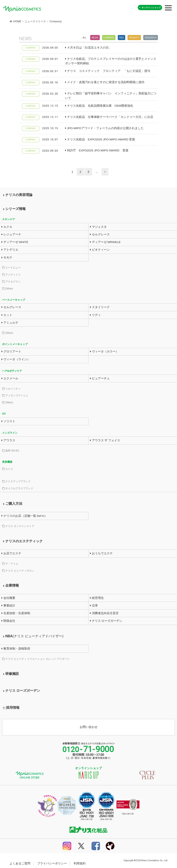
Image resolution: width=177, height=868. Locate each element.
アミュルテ (10, 323)
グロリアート (11, 352)
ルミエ (8, 469)
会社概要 (8, 598)
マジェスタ (98, 227)
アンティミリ (11, 275)
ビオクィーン (100, 250)
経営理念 (97, 598)
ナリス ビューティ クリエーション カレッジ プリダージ (36, 659)
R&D (122, 38)
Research (151, 38)
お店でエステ (11, 553)
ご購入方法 (13, 504)
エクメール (10, 378)
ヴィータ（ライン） (16, 359)
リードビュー (11, 268)
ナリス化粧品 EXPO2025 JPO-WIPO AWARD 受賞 (100, 139)
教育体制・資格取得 (16, 649)
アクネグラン (11, 282)
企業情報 (11, 585)
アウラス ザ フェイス (105, 440)
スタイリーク (100, 307)
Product (134, 38)
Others (8, 289)
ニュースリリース (35, 21)
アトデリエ (10, 250)
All (84, 38)
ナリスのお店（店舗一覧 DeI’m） (24, 516)
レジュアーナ (11, 234)
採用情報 (11, 708)
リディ (95, 315)
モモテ (7, 258)
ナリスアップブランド (16, 481)
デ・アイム (10, 564)
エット (7, 315)
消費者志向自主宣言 (104, 613)
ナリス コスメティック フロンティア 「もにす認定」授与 (108, 71)
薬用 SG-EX (11, 451)
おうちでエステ (101, 553)
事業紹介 (8, 606)
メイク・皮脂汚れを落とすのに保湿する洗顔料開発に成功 (105, 82)
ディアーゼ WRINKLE (105, 242)
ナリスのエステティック (23, 541)
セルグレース (100, 234)
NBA (33, 636)
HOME (17, 21)
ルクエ (7, 227)
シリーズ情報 (14, 209)
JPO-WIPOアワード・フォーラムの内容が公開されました (104, 128)
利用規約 (80, 863)
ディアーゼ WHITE (15, 242)
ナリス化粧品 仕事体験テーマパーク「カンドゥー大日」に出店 (109, 117)
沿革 (94, 606)
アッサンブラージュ (15, 396)
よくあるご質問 (20, 863)
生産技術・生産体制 (16, 613)
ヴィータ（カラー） (104, 352)
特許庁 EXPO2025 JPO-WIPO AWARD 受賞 (97, 150)
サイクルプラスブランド (18, 488)
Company (109, 38)
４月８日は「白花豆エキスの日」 (88, 48)
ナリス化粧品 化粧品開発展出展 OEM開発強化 (99, 106)
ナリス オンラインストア (18, 526)
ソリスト (8, 421)
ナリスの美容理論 (18, 195)
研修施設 (11, 674)
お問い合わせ (88, 727)
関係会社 (8, 621)
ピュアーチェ (100, 378)
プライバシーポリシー (52, 863)
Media (95, 38)
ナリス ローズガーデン (106, 621)
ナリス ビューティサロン (18, 571)
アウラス (8, 440)
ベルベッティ (11, 389)
